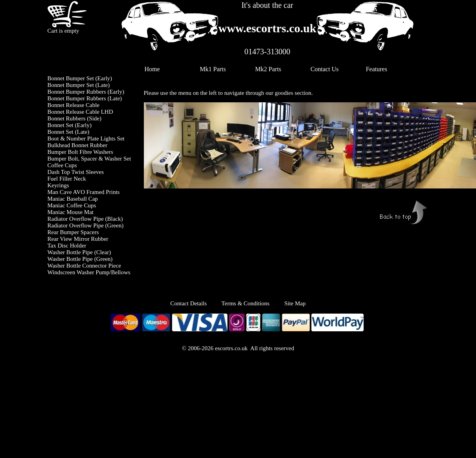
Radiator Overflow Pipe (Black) (85, 219)
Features (377, 69)
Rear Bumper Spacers (73, 232)
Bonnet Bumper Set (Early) (80, 78)
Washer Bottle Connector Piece (85, 266)
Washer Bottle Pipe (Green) (80, 259)
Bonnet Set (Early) (70, 125)
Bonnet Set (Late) (69, 132)
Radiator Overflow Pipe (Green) (86, 225)
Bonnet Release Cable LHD (80, 112)
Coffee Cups (62, 165)
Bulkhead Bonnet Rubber (77, 145)
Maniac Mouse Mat (71, 212)
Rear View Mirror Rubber (78, 239)
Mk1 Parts (213, 69)
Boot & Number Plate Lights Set (86, 139)
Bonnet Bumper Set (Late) (79, 85)
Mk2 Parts (268, 69)
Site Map (295, 303)
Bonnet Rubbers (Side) (74, 118)
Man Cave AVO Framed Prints (84, 192)
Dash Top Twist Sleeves (76, 172)
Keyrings (58, 185)
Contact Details (196, 303)
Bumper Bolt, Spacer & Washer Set (89, 159)
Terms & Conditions (245, 303)
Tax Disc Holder (67, 246)
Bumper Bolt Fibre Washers (80, 152)
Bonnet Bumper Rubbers (77, 92)
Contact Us (325, 69)
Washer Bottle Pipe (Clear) (79, 252)
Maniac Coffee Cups (72, 205)
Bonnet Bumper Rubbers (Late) (85, 98)
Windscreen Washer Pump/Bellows (89, 272)
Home (152, 69)
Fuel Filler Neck (67, 179)
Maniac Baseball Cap (73, 199)
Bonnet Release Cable (74, 105)
